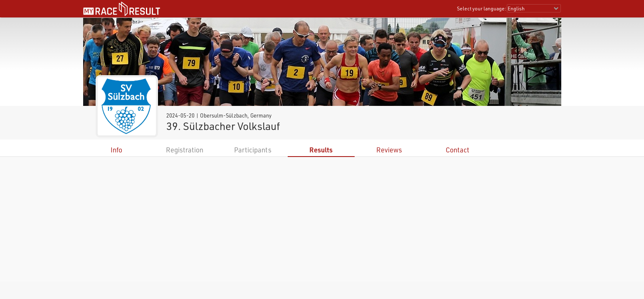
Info (116, 150)
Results (321, 150)
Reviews (389, 150)
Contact (458, 150)
